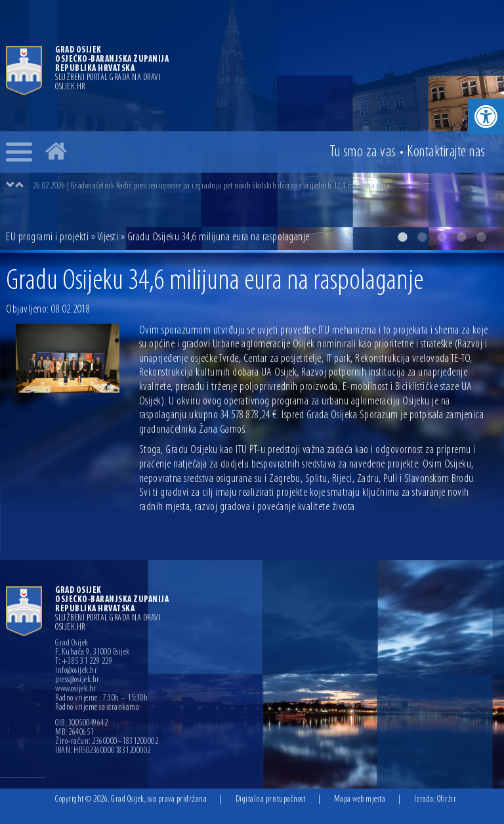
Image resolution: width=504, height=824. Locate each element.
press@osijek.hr (77, 680)
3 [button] (442, 237)
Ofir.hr (447, 799)
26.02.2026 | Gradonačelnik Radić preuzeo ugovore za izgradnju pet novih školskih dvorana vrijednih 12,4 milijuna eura (212, 186)
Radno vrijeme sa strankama (97, 708)
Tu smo (363, 152)
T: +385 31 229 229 (84, 662)
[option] (252, 125)
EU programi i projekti (47, 237)
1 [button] (402, 237)
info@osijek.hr (76, 671)
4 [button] (461, 237)
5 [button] (481, 237)
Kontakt (446, 152)
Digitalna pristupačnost (271, 799)
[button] (486, 117)
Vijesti (108, 237)
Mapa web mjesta (360, 799)
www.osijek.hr (76, 689)
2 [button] (422, 237)
